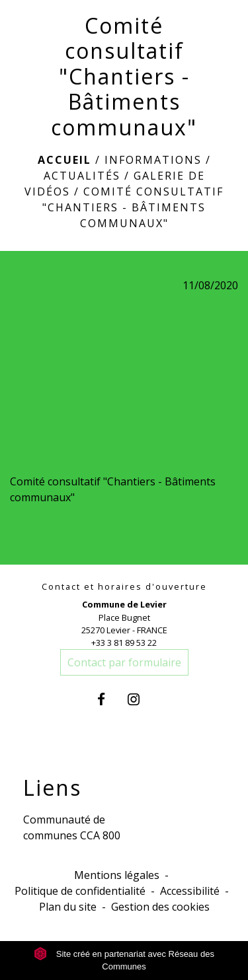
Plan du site (68, 907)
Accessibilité (190, 891)
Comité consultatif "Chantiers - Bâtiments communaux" (133, 207)
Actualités (82, 176)
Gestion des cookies (160, 907)
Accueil (64, 160)
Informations (153, 160)
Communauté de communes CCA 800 (72, 827)
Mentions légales (117, 875)
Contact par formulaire (124, 662)
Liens (52, 788)
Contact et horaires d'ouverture (124, 587)
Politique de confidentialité (80, 891)
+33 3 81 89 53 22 (124, 643)
